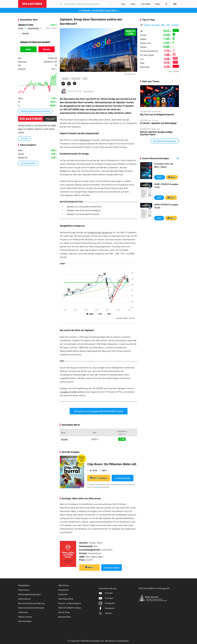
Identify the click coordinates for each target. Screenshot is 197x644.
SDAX (168, 25)
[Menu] (174, 4)
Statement (85, 140)
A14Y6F (22, 28)
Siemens (143, 47)
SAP (142, 31)
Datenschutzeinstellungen (31, 608)
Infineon (143, 35)
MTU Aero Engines (147, 55)
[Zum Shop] (123, 4)
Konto (98, 487)
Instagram (107, 603)
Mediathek (64, 590)
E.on (142, 59)
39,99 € (160, 177)
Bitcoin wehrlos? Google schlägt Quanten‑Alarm (156, 133)
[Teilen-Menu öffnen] (63, 84)
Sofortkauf (99, 478)
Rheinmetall (145, 67)
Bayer (142, 63)
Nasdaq (147, 25)
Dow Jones (156, 25)
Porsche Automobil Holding (150, 51)
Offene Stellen (25, 617)
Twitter (105, 613)
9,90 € (159, 198)
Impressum (24, 590)
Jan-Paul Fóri (89, 91)
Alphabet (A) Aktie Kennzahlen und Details (35, 111)
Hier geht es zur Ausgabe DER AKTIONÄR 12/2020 (99, 411)
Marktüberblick (66, 599)
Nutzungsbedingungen (29, 594)
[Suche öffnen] (61, 4)
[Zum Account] (133, 4)
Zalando (143, 39)
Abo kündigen (25, 621)
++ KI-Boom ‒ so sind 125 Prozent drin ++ (99, 10)
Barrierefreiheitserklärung (31, 603)
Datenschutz (24, 599)
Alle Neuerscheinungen (175, 158)
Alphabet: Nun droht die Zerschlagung (84, 210)
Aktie (85, 78)
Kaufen (28, 49)
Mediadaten (24, 585)
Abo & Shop (64, 612)
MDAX (163, 25)
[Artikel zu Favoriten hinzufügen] (75, 83)
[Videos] (158, 4)
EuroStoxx (175, 25)
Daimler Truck (146, 43)
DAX (142, 25)
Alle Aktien (64, 585)
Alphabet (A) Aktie (26, 25)
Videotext (23, 612)
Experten (63, 594)
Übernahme (76, 78)
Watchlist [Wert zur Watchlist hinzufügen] (26, 33)
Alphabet (66, 78)
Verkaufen (47, 49)
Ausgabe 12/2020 (68, 392)
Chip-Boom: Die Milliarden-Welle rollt (112, 464)
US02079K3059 (34, 28)
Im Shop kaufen (123, 478)
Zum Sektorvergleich (28, 163)
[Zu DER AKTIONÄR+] (146, 4)
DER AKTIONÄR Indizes (70, 608)
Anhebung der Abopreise (100, 232)
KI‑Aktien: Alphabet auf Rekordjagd (158, 123)
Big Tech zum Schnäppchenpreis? (157, 114)
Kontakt (106, 593)
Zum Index (24, 138)
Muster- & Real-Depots (70, 603)
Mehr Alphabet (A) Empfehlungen (165, 141)
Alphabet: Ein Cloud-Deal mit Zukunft (83, 214)
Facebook (106, 608)
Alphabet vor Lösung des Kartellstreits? (84, 207)
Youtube (106, 598)
